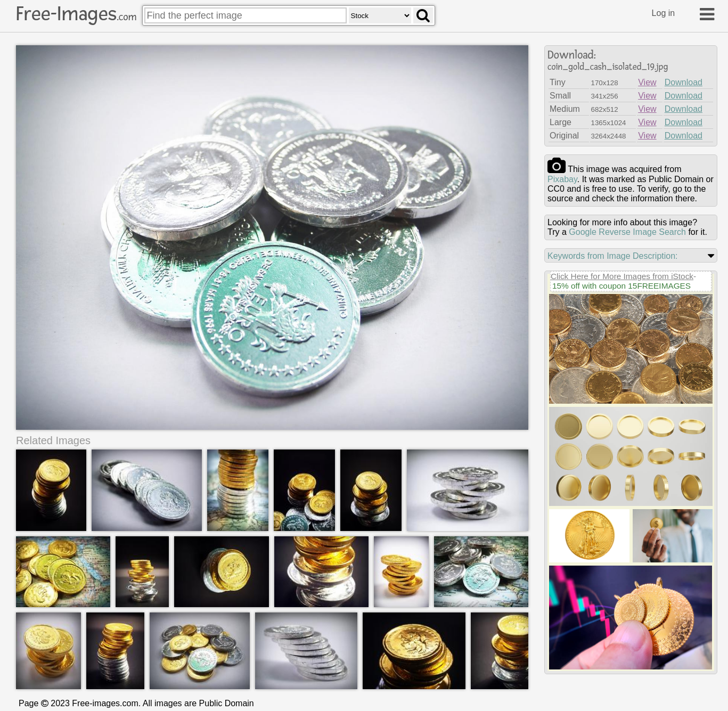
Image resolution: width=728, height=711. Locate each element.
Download (684, 82)
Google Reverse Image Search (627, 232)
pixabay (562, 179)
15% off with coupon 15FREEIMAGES (621, 286)
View (647, 82)
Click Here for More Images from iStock (622, 276)
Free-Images (76, 14)
